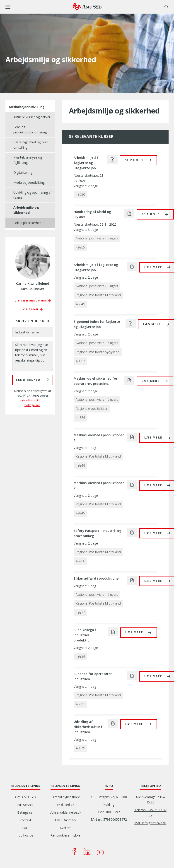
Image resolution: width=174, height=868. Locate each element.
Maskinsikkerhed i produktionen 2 (99, 485)
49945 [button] (80, 513)
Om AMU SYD (25, 797)
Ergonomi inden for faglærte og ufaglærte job (97, 324)
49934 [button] (80, 656)
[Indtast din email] (33, 332)
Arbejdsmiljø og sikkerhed (26, 210)
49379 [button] (80, 748)
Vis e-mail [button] (31, 309)
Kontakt (25, 820)
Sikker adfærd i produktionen (97, 578)
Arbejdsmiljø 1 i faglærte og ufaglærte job (96, 267)
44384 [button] (80, 418)
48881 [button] (80, 704)
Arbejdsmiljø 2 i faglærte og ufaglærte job (86, 163)
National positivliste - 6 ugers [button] (97, 238)
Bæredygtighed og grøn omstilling (31, 145)
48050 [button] (80, 194)
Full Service (25, 805)
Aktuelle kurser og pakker (32, 117)
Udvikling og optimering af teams (33, 195)
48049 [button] (80, 304)
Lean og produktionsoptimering (30, 130)
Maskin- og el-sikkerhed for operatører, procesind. (95, 381)
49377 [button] (80, 612)
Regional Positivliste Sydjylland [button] (98, 352)
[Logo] (87, 7)
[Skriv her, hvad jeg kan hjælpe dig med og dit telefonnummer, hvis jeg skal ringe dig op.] (33, 356)
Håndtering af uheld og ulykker (92, 214)
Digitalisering (23, 172)
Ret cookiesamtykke (65, 835)
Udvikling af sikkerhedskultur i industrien (88, 727)
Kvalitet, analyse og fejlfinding (28, 160)
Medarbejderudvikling (27, 107)
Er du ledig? (65, 805)
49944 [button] (80, 465)
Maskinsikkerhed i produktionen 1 (99, 438)
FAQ (25, 828)
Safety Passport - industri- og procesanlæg (97, 533)
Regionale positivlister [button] (92, 409)
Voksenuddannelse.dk (65, 812)
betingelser (32, 405)
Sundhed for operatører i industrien (94, 676)
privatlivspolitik (31, 400)
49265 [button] (80, 247)
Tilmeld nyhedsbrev (65, 797)
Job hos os (25, 835)
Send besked (28, 380)
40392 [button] (80, 361)
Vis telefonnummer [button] (31, 300)
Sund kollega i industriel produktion (85, 635)
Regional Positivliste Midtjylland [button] (98, 295)
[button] (39, 7)
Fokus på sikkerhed (27, 223)
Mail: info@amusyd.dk (150, 823)
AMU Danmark (65, 820)
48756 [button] (80, 561)
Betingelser (25, 812)
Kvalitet (65, 828)
